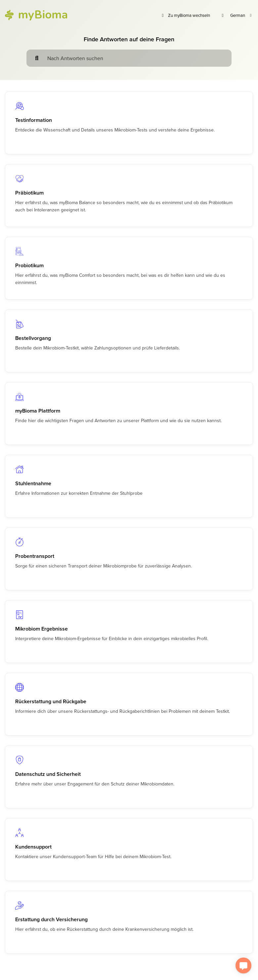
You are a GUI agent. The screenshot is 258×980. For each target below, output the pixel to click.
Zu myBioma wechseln (185, 15)
